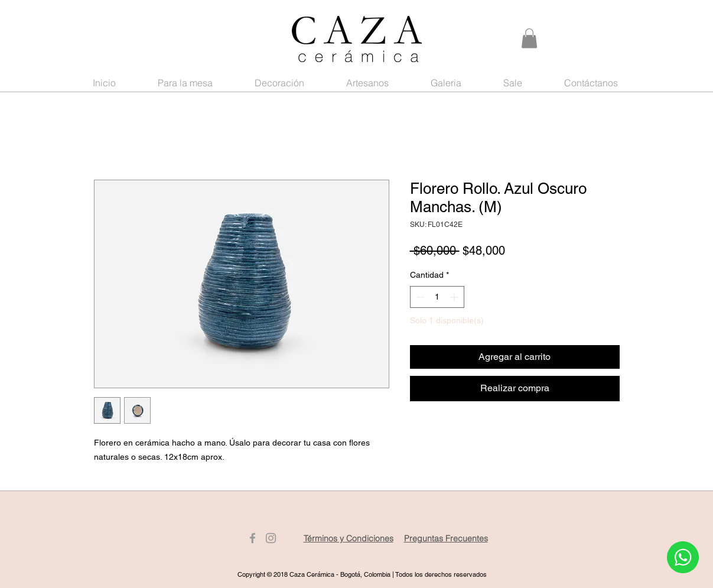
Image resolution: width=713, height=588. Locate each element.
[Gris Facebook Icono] (253, 538)
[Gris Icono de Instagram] (271, 538)
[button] (529, 38)
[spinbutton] (437, 297)
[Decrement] (419, 297)
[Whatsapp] (683, 557)
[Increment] (455, 297)
